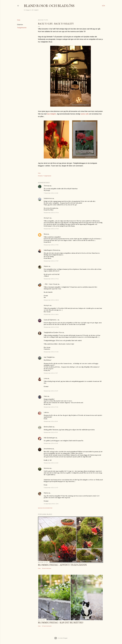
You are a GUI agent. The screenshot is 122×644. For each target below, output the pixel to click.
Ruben (46, 266)
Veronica (47, 468)
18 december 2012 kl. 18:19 (51, 421)
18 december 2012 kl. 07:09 (51, 229)
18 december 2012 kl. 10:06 (51, 352)
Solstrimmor (48, 198)
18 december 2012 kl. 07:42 (51, 279)
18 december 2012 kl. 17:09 (51, 407)
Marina (46, 493)
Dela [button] (19, 20)
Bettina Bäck (48, 427)
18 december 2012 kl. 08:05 (51, 300)
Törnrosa (47, 186)
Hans (45, 396)
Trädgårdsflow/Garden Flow (53, 332)
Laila (45, 412)
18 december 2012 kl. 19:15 (51, 432)
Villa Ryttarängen (49, 438)
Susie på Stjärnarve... (50, 320)
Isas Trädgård (48, 357)
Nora (45, 234)
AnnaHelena (48, 449)
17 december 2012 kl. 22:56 (51, 193)
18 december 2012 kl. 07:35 (51, 245)
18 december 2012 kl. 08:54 (51, 314)
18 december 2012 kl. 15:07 (51, 391)
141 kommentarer (47, 626)
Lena (45, 378)
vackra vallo (85, 114)
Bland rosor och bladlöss (49, 6)
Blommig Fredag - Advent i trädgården (62, 565)
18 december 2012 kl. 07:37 (51, 261)
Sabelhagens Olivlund (51, 250)
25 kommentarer (47, 568)
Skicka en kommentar (45, 508)
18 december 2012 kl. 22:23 (51, 463)
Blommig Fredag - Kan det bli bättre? (61, 622)
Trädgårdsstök (22, 28)
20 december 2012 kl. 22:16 (51, 504)
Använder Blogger (61, 638)
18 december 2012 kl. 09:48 (51, 327)
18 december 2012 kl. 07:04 (51, 213)
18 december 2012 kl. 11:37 (51, 373)
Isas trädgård (51, 114)
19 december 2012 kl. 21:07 (51, 488)
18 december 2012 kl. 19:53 (51, 443)
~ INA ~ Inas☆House (51, 284)
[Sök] (103, 6)
